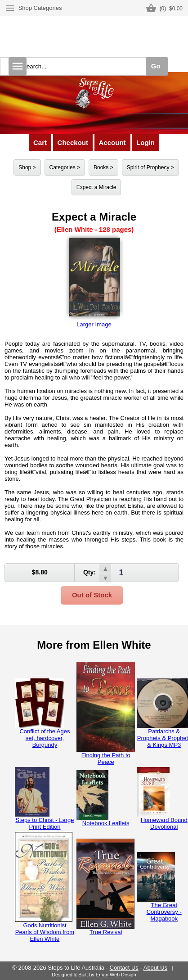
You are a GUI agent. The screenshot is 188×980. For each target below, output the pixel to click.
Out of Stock (92, 595)
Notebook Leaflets (103, 798)
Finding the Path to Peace (106, 714)
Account (112, 142)
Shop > (27, 167)
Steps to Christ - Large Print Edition (45, 799)
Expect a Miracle (96, 187)
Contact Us (124, 968)
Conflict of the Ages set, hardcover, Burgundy (42, 713)
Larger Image (94, 280)
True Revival (105, 887)
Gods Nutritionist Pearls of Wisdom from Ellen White (45, 887)
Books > (103, 167)
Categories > (65, 167)
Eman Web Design (116, 975)
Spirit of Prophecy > (150, 167)
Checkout (73, 142)
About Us (155, 968)
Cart (40, 142)
